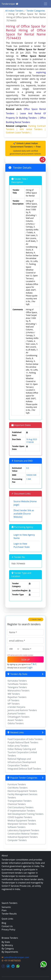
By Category (8, 949)
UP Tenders (13, 700)
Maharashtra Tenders (19, 691)
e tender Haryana (16, 707)
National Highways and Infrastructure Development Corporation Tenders (22, 762)
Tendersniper (10, 4)
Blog (4, 923)
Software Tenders (17, 827)
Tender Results (9, 914)
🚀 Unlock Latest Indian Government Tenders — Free (26, 148)
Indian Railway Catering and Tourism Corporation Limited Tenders (22, 752)
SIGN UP (25, 660)
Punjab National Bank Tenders (23, 742)
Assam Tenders (15, 720)
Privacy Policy (8, 930)
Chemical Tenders (17, 804)
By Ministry (7, 945)
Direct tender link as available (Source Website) (24, 514)
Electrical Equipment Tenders (22, 791)
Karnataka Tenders (17, 681)
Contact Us (7, 926)
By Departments (10, 952)
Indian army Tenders (18, 746)
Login (30, 667)
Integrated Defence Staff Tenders (24, 769)
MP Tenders (14, 704)
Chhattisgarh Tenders (18, 717)
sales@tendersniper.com (16, 957)
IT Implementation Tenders (21, 811)
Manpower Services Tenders (22, 824)
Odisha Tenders (16, 723)
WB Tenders (14, 694)
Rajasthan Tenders (17, 697)
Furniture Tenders (17, 784)
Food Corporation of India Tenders (25, 739)
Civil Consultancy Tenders (21, 807)
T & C (34, 664)
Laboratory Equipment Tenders (23, 830)
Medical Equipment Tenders (22, 821)
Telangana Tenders (17, 687)
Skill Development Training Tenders (26, 814)
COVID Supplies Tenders (20, 817)
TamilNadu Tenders (18, 684)
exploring (41, 72)
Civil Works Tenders (18, 788)
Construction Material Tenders (23, 834)
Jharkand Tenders (17, 714)
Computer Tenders (17, 840)
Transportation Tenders (20, 801)
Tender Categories (36, 11)
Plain (4, 910)
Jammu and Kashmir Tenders (22, 710)
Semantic (6, 907)
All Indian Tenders (14, 11)
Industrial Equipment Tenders (23, 837)
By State (6, 942)
